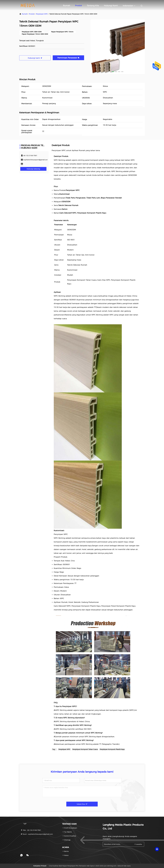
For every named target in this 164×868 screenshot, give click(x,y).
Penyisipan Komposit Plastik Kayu (112, 749)
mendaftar (138, 844)
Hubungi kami (111, 6)
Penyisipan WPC (42, 14)
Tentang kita (93, 6)
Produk (78, 6)
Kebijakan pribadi (40, 866)
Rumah (67, 6)
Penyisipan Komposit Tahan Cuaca (85, 749)
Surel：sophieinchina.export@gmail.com (37, 834)
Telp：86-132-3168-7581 (31, 830)
